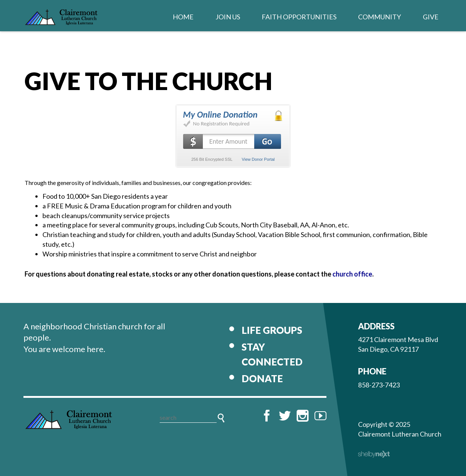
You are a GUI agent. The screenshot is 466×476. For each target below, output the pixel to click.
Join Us (228, 17)
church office (352, 274)
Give (431, 17)
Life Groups (272, 330)
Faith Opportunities (299, 17)
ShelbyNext (374, 454)
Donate (262, 378)
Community (379, 17)
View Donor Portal (258, 159)
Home (183, 17)
